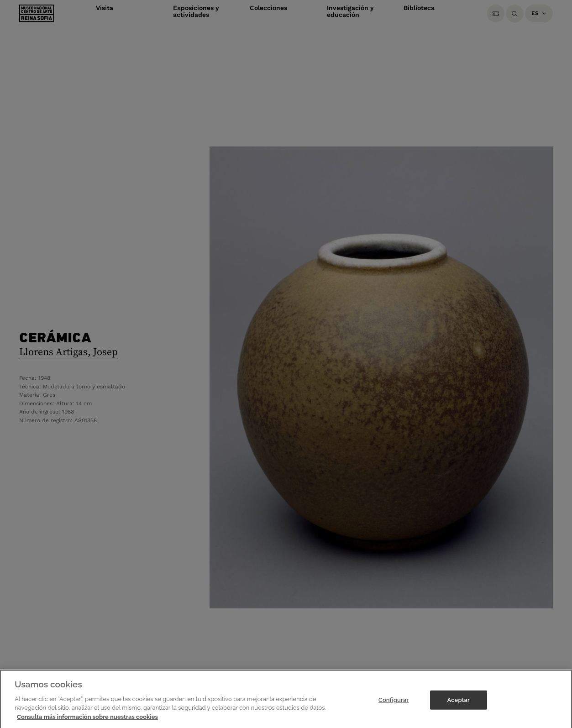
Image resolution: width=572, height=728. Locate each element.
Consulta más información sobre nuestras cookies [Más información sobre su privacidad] (87, 723)
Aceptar (459, 706)
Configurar (394, 706)
